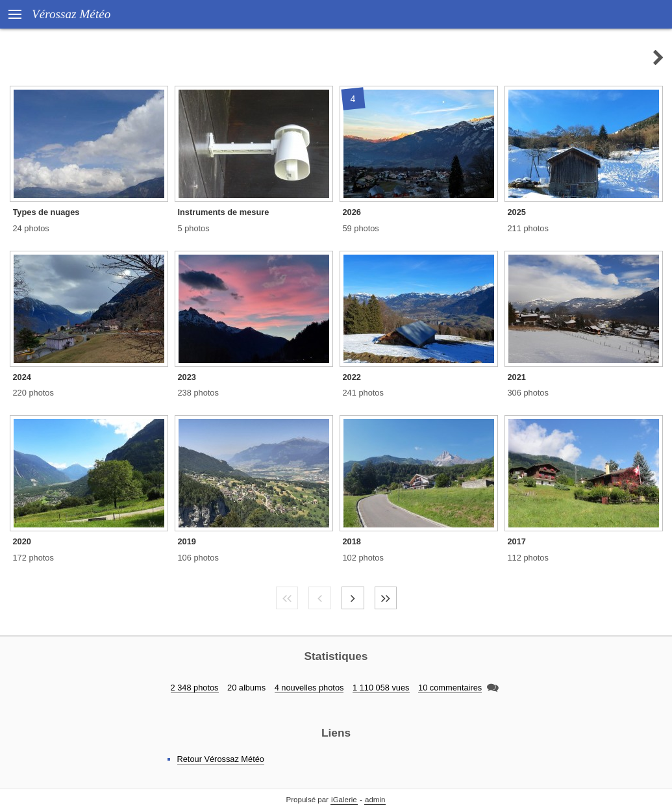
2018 (352, 541)
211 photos (528, 228)
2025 (517, 212)
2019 (187, 541)
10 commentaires (450, 688)
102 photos (363, 558)
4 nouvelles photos (309, 688)
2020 (22, 541)
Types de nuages (46, 212)
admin (375, 800)
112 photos (528, 558)
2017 (517, 541)
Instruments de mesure (224, 212)
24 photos (31, 228)
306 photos (528, 393)
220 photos (33, 393)
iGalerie (344, 800)
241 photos (363, 393)
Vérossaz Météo (71, 14)
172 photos (33, 558)
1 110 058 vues (381, 688)
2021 (517, 377)
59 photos (361, 228)
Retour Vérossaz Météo (221, 759)
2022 (352, 377)
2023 (187, 377)
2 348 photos (195, 688)
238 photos (198, 393)
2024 (22, 377)
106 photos (198, 558)
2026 (352, 212)
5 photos (194, 228)
